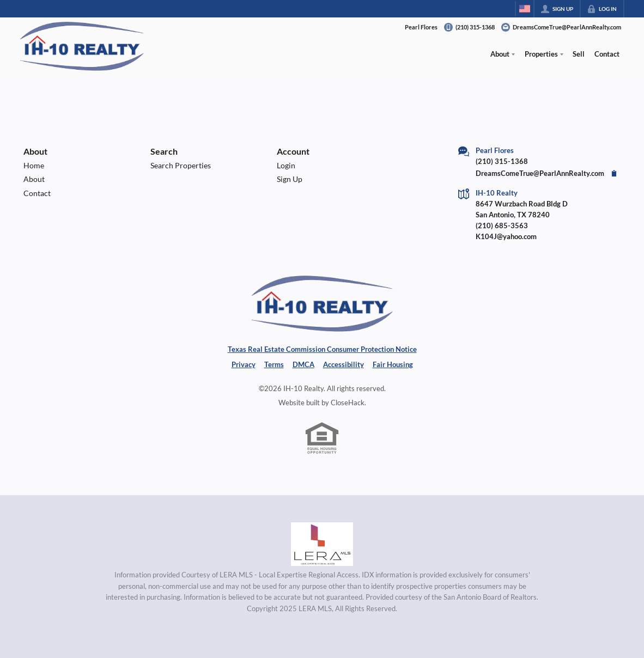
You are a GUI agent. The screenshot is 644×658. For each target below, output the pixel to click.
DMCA (303, 364)
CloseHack (348, 403)
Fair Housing (393, 364)
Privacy (244, 364)
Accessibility (344, 364)
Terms (274, 364)
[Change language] (525, 9)
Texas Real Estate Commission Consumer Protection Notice (322, 349)
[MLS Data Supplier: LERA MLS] (322, 544)
